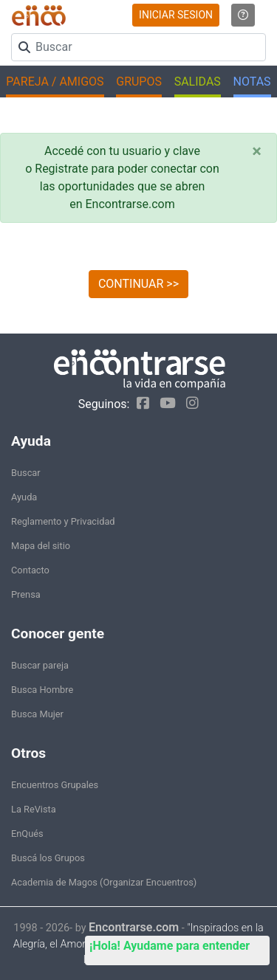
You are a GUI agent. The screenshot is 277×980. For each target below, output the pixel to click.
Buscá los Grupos (48, 858)
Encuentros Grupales (55, 785)
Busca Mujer (37, 714)
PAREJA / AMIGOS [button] (55, 82)
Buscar (26, 473)
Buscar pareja (40, 665)
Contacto (30, 570)
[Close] (257, 151)
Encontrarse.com (134, 927)
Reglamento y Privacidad (63, 521)
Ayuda (24, 497)
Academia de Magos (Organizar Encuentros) (104, 882)
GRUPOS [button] (139, 82)
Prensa (26, 594)
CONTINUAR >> (138, 284)
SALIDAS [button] (198, 82)
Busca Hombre (42, 690)
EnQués (27, 834)
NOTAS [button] (252, 82)
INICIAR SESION (176, 15)
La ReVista (34, 809)
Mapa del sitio (41, 546)
